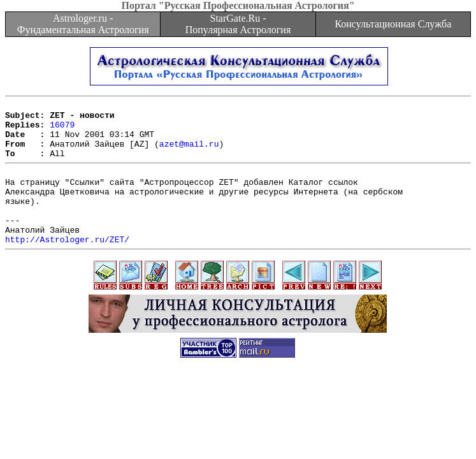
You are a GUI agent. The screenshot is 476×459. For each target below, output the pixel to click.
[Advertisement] (238, 422)
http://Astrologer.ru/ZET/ (67, 266)
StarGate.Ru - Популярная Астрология (238, 24)
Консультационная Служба (393, 24)
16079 (62, 130)
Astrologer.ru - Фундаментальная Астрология (83, 24)
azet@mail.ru (189, 153)
